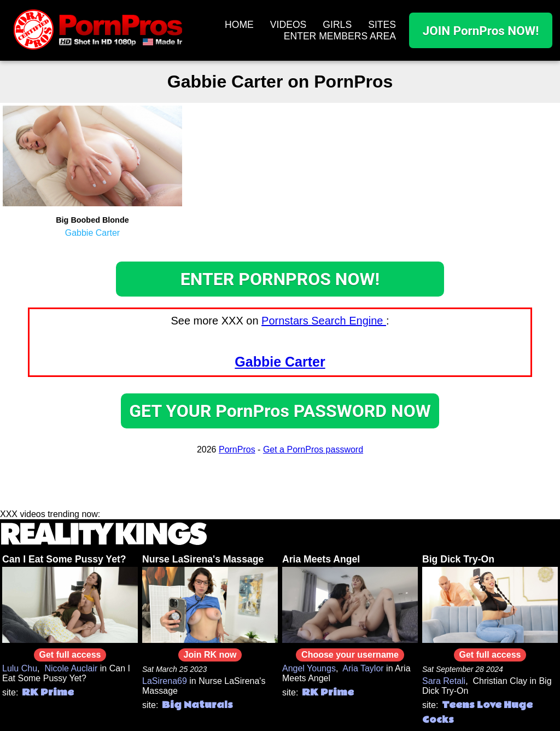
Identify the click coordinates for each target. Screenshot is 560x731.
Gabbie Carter (93, 233)
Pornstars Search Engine (324, 321)
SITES (382, 25)
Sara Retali (444, 681)
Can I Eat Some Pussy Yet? (64, 559)
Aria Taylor (363, 668)
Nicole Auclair (71, 668)
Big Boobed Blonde (92, 220)
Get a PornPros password (313, 449)
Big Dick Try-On (458, 559)
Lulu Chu (20, 668)
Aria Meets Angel (321, 559)
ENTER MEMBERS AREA (340, 36)
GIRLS (337, 25)
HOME (239, 25)
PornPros (237, 449)
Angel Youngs (309, 668)
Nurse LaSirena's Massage (203, 559)
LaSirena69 (165, 681)
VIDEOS (288, 25)
